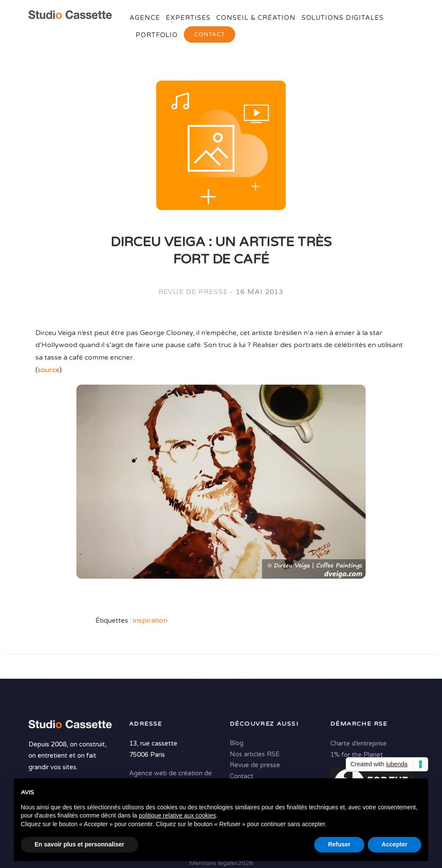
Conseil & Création (256, 18)
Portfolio (157, 35)
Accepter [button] (395, 844)
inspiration (150, 620)
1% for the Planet (357, 755)
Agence (145, 18)
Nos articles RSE (255, 754)
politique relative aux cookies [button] (177, 815)
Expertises (188, 18)
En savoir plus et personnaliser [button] (79, 844)
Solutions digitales (343, 18)
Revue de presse (193, 292)
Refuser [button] (339, 844)
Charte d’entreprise (358, 743)
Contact (210, 34)
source (49, 370)
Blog (237, 743)
